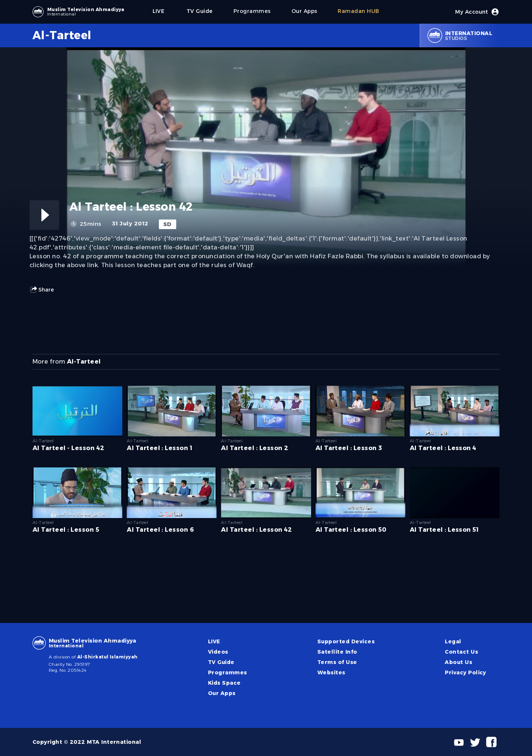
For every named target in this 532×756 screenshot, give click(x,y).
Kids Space (224, 683)
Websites (331, 672)
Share (42, 290)
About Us (458, 662)
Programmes (228, 672)
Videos (218, 652)
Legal (453, 641)
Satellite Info (337, 652)
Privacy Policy (465, 672)
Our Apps (222, 693)
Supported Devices (346, 641)
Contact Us (461, 652)
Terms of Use (337, 662)
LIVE (214, 641)
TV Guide (221, 662)
